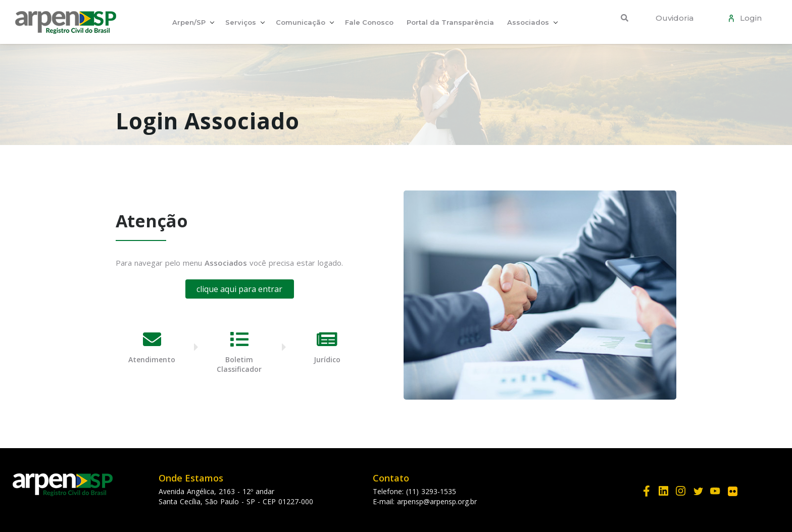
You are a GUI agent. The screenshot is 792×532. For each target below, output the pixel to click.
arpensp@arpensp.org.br (437, 501)
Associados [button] (528, 22)
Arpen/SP (189, 22)
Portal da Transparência (450, 22)
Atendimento (152, 359)
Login (749, 18)
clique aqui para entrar (239, 289)
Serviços (241, 22)
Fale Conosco (369, 22)
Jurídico (327, 359)
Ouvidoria (675, 18)
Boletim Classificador (239, 364)
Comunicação (301, 22)
